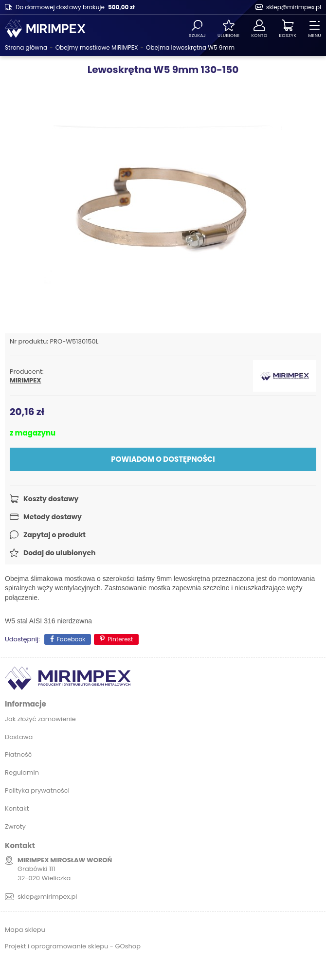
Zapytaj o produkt (54, 535)
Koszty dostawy (51, 499)
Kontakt (17, 808)
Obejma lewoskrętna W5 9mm (190, 47)
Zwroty (15, 826)
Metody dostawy (53, 517)
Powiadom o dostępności (163, 459)
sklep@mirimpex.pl (294, 7)
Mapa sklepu (25, 930)
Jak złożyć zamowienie (40, 719)
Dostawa (19, 737)
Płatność (18, 754)
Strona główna (26, 47)
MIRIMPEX (25, 381)
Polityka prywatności (37, 790)
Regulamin (22, 772)
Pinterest (120, 639)
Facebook (71, 639)
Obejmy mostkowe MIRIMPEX (97, 47)
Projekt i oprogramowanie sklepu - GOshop (73, 946)
